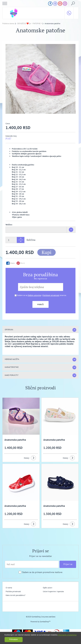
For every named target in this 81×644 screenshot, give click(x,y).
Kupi (47, 252)
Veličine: (9, 225)
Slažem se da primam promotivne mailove (42, 572)
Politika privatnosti (13, 591)
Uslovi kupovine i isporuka (53, 591)
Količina (31, 240)
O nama (9, 588)
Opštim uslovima (34, 295)
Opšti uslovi (48, 588)
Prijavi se (68, 564)
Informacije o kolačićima (67, 635)
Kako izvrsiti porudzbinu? (16, 595)
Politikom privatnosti (51, 295)
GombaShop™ (45, 622)
